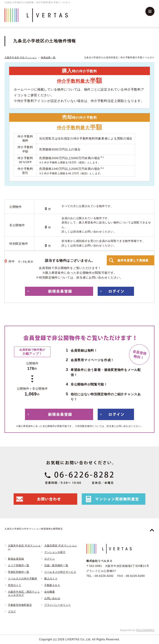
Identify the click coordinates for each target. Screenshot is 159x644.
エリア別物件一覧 (19, 565)
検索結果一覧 (48, 57)
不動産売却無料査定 (20, 605)
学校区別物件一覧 (19, 572)
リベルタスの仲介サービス (60, 572)
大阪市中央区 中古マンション (21, 57)
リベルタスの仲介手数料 (23, 578)
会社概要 (50, 592)
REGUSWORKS (145, 630)
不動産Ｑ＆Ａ (52, 585)
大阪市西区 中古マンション (61, 545)
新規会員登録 (16, 559)
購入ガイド (51, 578)
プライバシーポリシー (58, 605)
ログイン (50, 559)
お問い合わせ (52, 598)
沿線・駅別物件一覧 (56, 565)
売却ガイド (15, 585)
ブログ (12, 611)
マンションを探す (55, 552)
